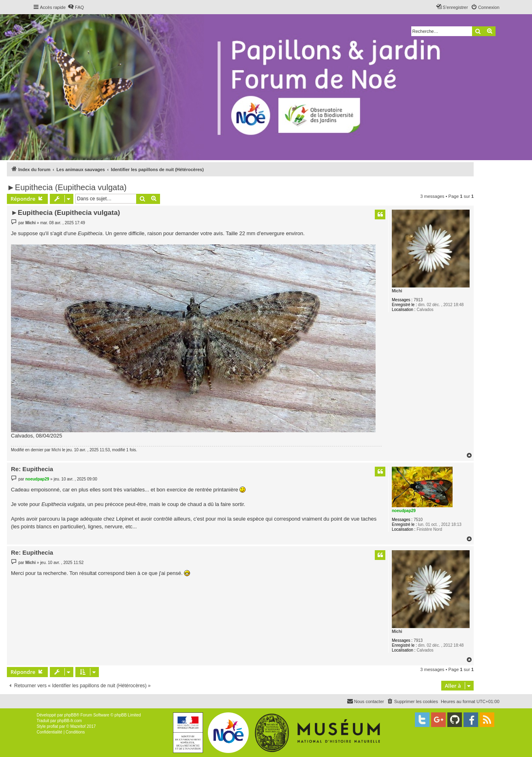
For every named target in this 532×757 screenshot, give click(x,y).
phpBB (70, 715)
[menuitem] (76, 7)
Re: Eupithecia (32, 469)
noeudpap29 (404, 511)
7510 (418, 520)
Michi (397, 291)
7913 (418, 300)
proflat (53, 726)
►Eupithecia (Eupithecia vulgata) (67, 187)
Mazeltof (78, 726)
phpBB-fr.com (69, 721)
